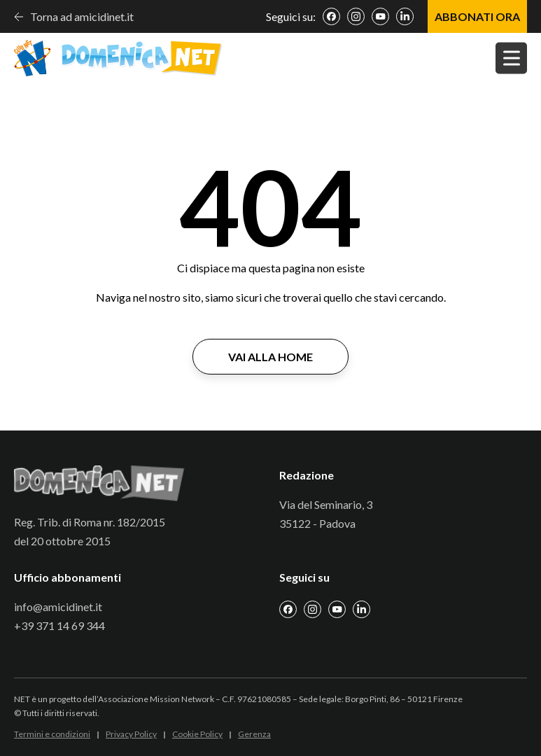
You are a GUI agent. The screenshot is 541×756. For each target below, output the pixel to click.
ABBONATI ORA (477, 16)
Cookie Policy (197, 734)
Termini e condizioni (52, 734)
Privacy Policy (131, 734)
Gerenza (254, 734)
